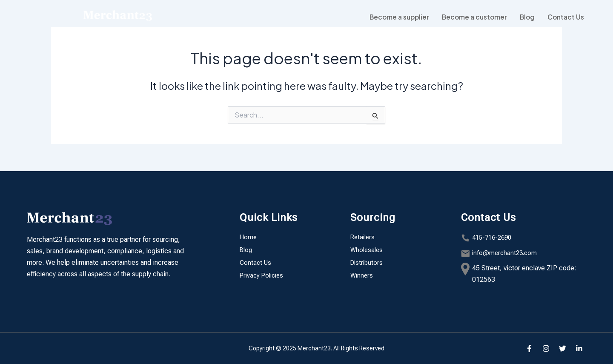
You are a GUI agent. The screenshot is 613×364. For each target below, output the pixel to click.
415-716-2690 (494, 237)
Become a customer (470, 17)
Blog (525, 17)
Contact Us (565, 17)
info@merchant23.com (506, 253)
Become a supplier (392, 17)
